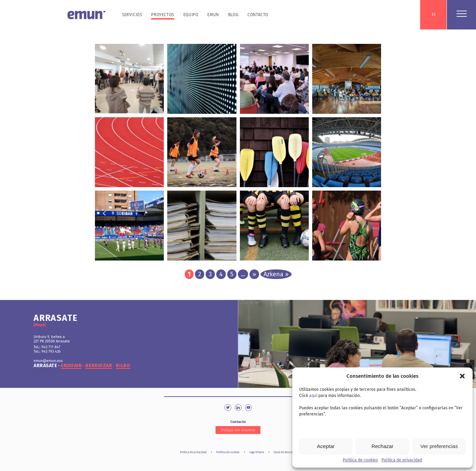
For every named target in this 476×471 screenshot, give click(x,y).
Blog (233, 15)
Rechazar (382, 446)
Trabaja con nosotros (238, 430)
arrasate (45, 366)
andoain (71, 366)
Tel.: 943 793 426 (47, 352)
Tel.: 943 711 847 (47, 347)
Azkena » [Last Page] (276, 274)
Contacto (258, 15)
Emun (213, 15)
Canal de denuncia (285, 452)
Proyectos (162, 15)
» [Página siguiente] (254, 274)
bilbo (123, 366)
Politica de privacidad (402, 460)
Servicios (132, 15)
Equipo (191, 15)
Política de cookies (360, 460)
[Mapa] (40, 325)
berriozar (99, 366)
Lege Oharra (257, 452)
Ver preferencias (439, 446)
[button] (462, 376)
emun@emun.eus (48, 361)
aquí (313, 396)
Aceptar (326, 446)
